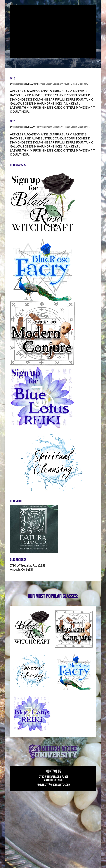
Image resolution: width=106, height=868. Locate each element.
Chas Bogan (19, 84)
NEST (12, 122)
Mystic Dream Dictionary (51, 84)
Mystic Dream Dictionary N (77, 84)
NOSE (12, 79)
